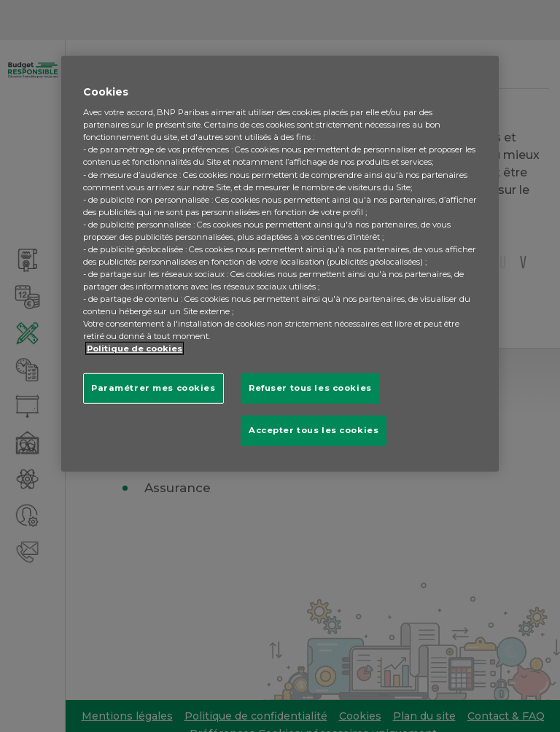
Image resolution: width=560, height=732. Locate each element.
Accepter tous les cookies (314, 430)
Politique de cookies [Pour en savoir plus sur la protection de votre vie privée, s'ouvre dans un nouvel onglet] (135, 349)
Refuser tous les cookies (310, 388)
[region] (280, 264)
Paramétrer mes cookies (153, 388)
